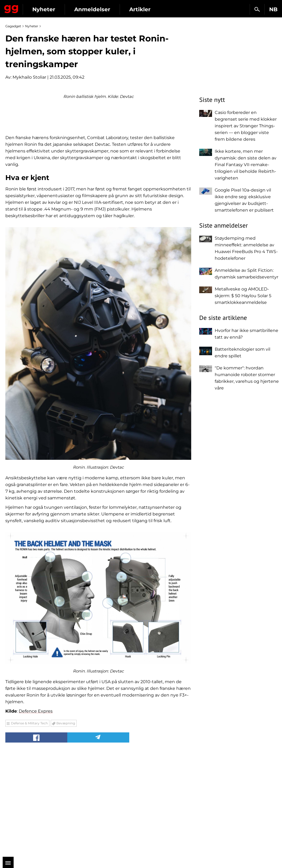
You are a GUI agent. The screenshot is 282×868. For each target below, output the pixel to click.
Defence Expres (36, 812)
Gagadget (11, 8)
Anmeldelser (92, 9)
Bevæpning (66, 824)
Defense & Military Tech (29, 824)
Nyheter (44, 9)
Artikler (140, 9)
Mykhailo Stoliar (29, 77)
